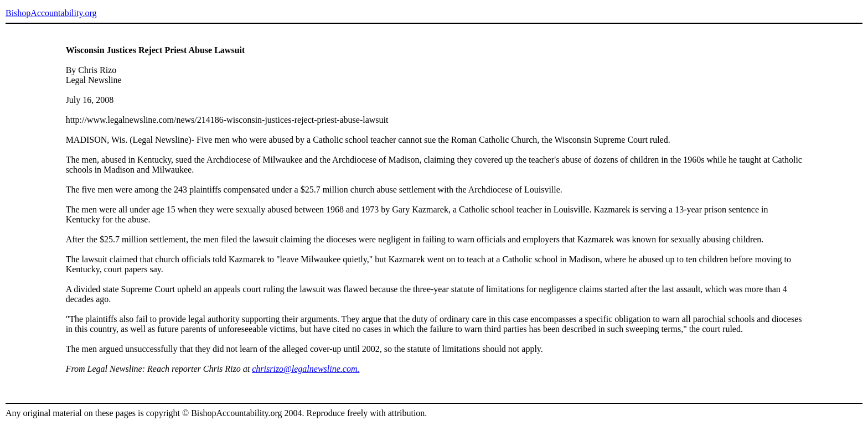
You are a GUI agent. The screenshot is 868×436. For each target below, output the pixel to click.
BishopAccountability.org (51, 13)
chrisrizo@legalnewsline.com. (306, 369)
